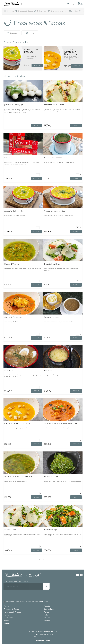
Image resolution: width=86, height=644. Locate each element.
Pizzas (7, 615)
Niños (6, 621)
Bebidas (7, 624)
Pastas (46, 612)
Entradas (47, 606)
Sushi (46, 615)
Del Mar (47, 618)
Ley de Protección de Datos (43, 634)
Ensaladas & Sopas (11, 609)
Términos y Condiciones (43, 637)
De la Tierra (8, 618)
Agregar (37, 65)
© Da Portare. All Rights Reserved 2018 (43, 631)
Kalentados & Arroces (12, 612)
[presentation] (21, 595)
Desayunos (8, 606)
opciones (36, 125)
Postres (47, 621)
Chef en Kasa (49, 609)
